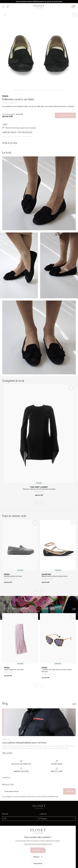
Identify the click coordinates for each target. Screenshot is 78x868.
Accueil (4, 137)
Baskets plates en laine (13, 576)
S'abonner (69, 791)
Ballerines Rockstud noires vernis (55, 576)
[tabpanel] (39, 49)
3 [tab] (46, 90)
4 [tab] (59, 90)
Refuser (38, 857)
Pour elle (11, 137)
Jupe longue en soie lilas (14, 670)
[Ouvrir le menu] (3, 6)
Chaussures (18, 137)
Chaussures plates (28, 137)
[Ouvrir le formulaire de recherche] (8, 6)
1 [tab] (19, 90)
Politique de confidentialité (48, 797)
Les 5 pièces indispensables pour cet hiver (24, 743)
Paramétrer (38, 864)
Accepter (38, 850)
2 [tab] (32, 90)
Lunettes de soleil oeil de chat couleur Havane (57, 671)
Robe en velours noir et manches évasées (39, 489)
